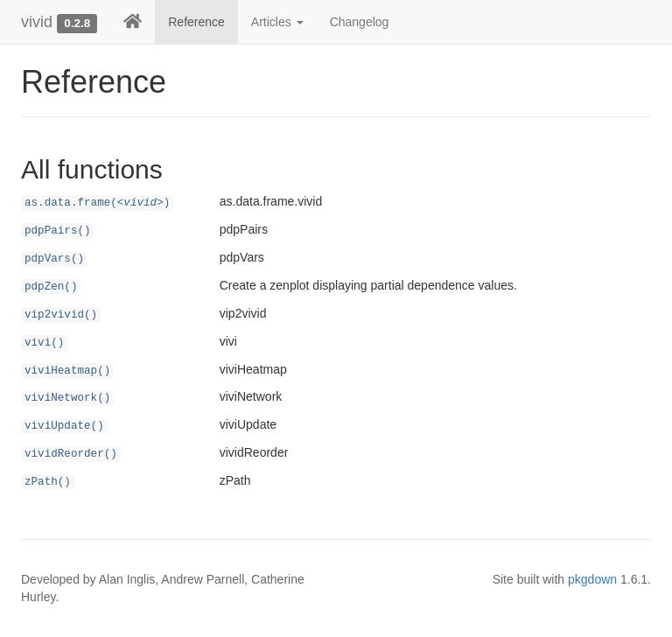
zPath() (48, 482)
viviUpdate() (64, 426)
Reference (196, 22)
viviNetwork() (67, 398)
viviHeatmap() (67, 371)
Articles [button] (277, 22)
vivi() (44, 343)
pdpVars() (54, 259)
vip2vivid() (61, 315)
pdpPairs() (58, 231)
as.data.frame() (97, 203)
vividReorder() (71, 454)
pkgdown (592, 579)
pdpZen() (51, 287)
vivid (37, 22)
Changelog (360, 22)
